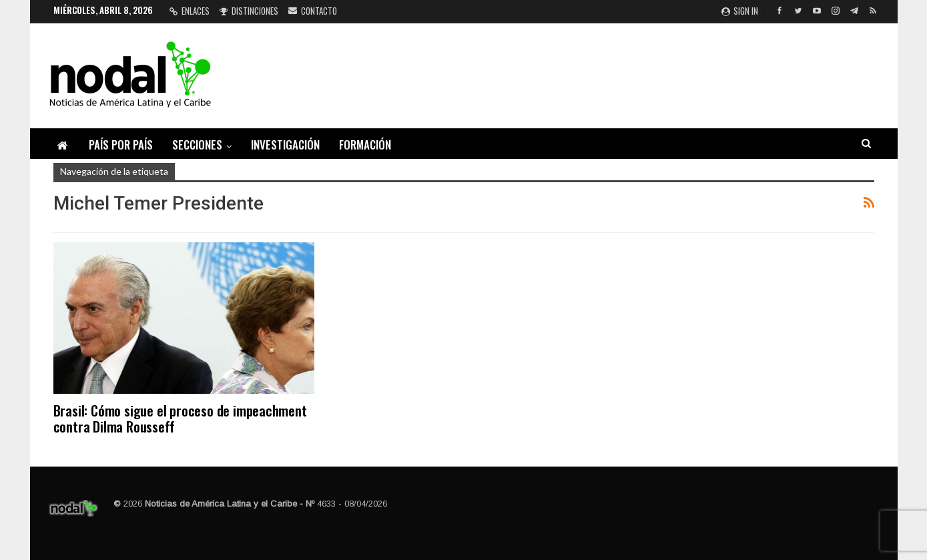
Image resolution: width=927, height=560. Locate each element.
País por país (121, 145)
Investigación (285, 145)
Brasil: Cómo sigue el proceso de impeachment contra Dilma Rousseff (180, 418)
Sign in (740, 11)
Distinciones (249, 11)
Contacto (313, 11)
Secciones (197, 145)
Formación (365, 145)
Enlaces (190, 11)
